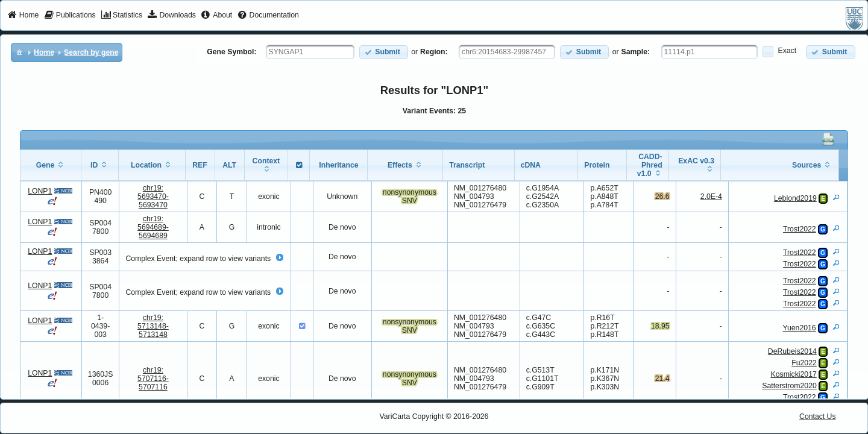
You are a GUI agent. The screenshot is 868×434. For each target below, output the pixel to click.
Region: (434, 52)
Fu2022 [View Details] (804, 363)
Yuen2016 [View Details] (800, 328)
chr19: (153, 197)
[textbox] (310, 52)
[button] (384, 52)
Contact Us (818, 417)
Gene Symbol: (231, 52)
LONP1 (40, 191)
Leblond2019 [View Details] (795, 198)
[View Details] (836, 197)
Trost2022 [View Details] (800, 229)
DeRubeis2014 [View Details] (792, 351)
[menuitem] (23, 16)
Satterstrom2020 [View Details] (789, 386)
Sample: (636, 52)
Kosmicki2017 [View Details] (794, 374)
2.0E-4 (711, 197)
